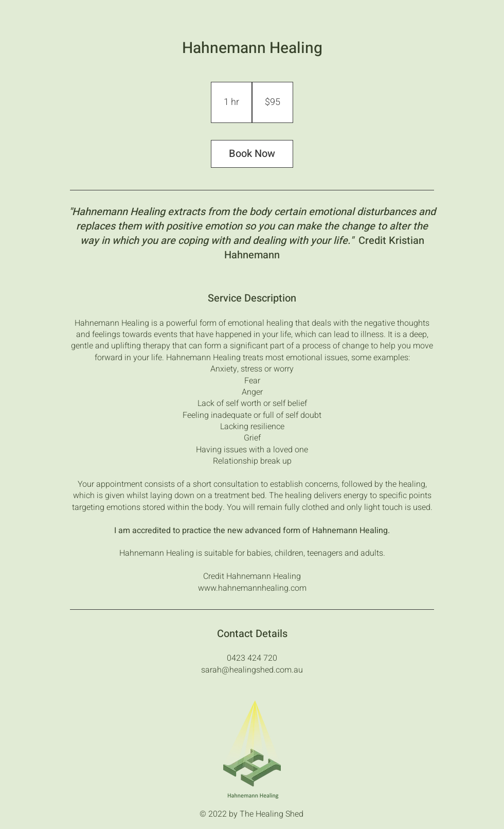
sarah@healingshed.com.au (252, 670)
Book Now (252, 154)
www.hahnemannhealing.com (252, 588)
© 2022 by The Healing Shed (251, 814)
